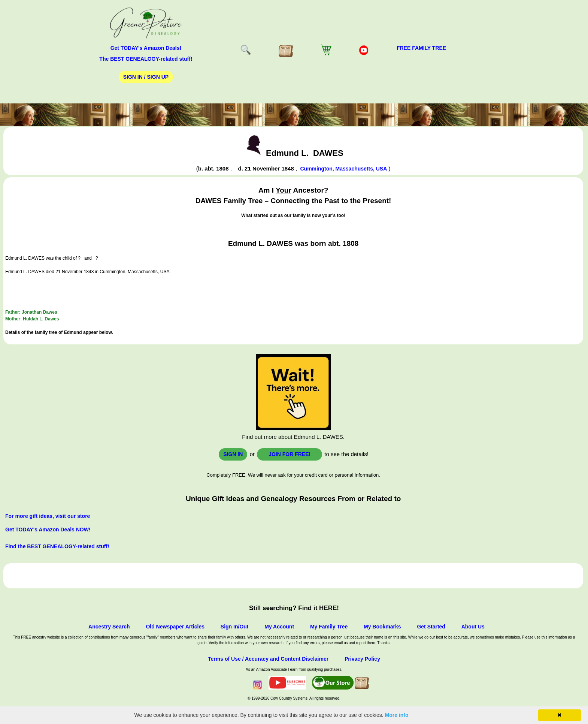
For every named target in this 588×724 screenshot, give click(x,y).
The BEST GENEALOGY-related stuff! (146, 59)
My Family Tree (329, 627)
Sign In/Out (235, 627)
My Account (279, 627)
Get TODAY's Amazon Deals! (146, 48)
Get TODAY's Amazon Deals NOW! (48, 530)
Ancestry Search (109, 627)
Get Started (431, 627)
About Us (473, 627)
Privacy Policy (362, 659)
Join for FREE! (290, 454)
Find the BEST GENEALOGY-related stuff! (57, 546)
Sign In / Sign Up (146, 77)
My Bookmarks (382, 627)
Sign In (233, 454)
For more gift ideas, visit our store (48, 516)
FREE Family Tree (421, 48)
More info (397, 715)
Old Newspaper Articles (175, 627)
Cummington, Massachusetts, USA (343, 169)
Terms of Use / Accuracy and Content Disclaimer (268, 659)
